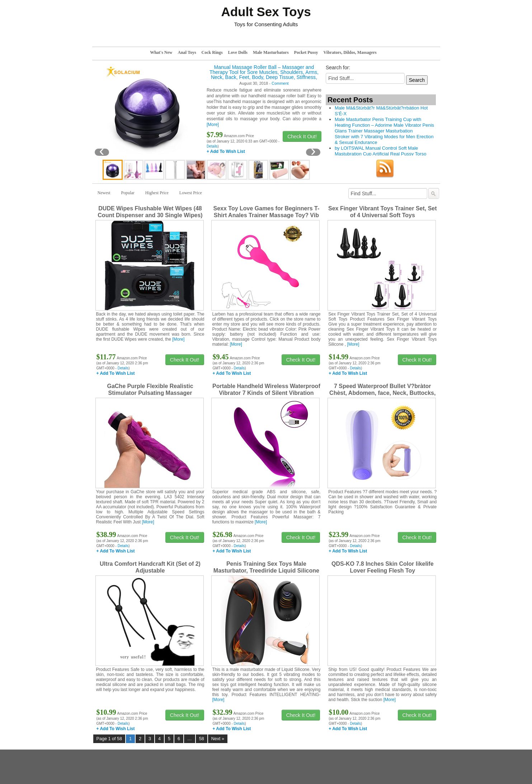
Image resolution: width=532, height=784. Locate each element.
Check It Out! (302, 136)
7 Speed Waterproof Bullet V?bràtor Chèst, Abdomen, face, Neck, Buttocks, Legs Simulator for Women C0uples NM (383, 393)
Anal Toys (187, 52)
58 (202, 739)
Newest (104, 193)
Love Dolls (238, 52)
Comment (280, 83)
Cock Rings (212, 52)
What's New (161, 52)
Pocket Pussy (306, 52)
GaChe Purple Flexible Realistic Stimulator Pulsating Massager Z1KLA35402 (150, 393)
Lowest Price (191, 193)
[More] (213, 125)
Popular (128, 193)
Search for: (338, 67)
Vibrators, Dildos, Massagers (350, 52)
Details (212, 146)
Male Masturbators (271, 52)
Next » (218, 739)
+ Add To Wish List (226, 151)
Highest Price (157, 193)
